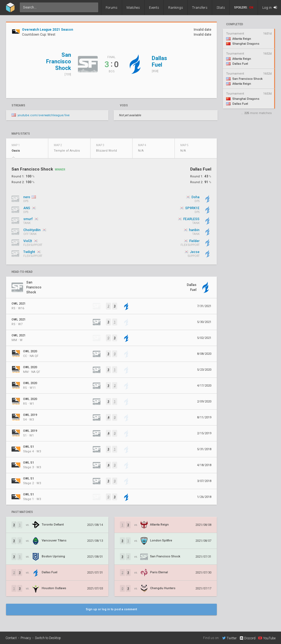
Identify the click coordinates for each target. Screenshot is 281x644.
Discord (247, 638)
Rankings (176, 8)
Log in (270, 8)
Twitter (229, 638)
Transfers (200, 8)
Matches (133, 8)
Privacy (26, 638)
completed (235, 24)
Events (154, 8)
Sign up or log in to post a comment (111, 609)
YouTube (267, 638)
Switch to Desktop (48, 638)
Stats (221, 8)
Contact (11, 638)
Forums (112, 8)
